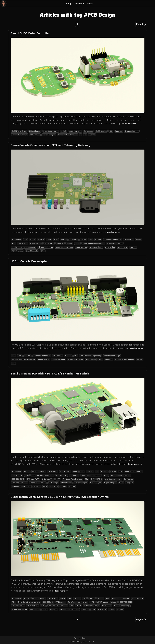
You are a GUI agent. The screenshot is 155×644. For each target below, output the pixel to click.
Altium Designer (49, 135)
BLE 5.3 (41, 240)
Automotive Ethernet (113, 240)
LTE (25, 240)
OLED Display (101, 131)
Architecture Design (115, 243)
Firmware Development (68, 135)
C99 (13, 363)
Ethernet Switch (39, 471)
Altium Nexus (81, 247)
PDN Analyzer (17, 251)
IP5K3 (139, 240)
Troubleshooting (132, 131)
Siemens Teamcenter (64, 247)
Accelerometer (75, 131)
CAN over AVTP (33, 479)
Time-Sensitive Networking (42, 475)
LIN (76, 356)
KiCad (45, 609)
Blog (68, 4)
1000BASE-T (65, 471)
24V (93, 479)
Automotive (16, 240)
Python (92, 135)
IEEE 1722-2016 (18, 479)
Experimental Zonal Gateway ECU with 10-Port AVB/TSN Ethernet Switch (60, 497)
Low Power (22, 243)
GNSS (49, 240)
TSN (27, 475)
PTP (58, 479)
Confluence (128, 479)
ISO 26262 (49, 243)
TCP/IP (63, 486)
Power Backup (36, 243)
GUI (111, 131)
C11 (85, 135)
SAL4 (77, 243)
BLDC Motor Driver (19, 131)
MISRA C (37, 486)
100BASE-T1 (129, 240)
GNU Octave (122, 247)
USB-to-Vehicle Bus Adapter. (30, 261)
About (90, 4)
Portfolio (79, 4)
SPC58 (140, 359)
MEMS (64, 131)
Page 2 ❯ (141, 24)
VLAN (75, 471)
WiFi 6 (32, 240)
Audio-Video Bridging (134, 471)
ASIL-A (27, 471)
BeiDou (64, 240)
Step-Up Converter (51, 131)
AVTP (106, 475)
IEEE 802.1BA (17, 475)
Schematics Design (20, 135)
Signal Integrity (32, 251)
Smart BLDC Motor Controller (30, 33)
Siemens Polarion (45, 247)
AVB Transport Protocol (120, 475)
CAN (91, 240)
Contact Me (80, 638)
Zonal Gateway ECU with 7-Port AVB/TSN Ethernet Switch (50, 373)
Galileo (83, 240)
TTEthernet (74, 475)
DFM (43, 251)
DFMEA (69, 243)
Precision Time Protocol (73, 479)
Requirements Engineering (93, 243)
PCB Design (35, 135)
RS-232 (68, 356)
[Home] (3, 4)
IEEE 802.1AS (62, 475)
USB (13, 356)
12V (87, 479)
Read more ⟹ (129, 124)
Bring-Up (119, 131)
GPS (56, 240)
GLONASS (74, 240)
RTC (13, 243)
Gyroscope (88, 131)
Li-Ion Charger (35, 131)
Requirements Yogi (19, 483)
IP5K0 (100, 479)
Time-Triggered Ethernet (91, 475)
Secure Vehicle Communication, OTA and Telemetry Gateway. (51, 145)
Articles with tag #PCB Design (78, 15)
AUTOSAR (54, 486)
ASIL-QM (60, 243)
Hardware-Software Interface (23, 247)
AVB (121, 471)
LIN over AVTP (48, 479)
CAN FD (98, 240)
